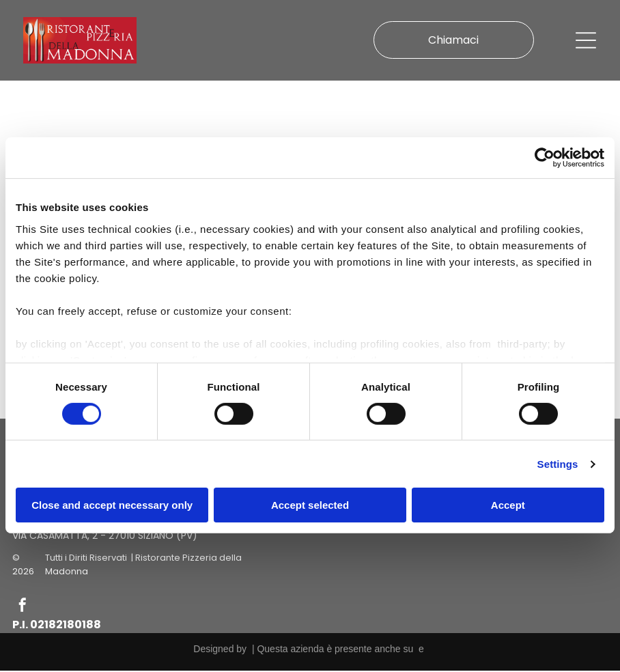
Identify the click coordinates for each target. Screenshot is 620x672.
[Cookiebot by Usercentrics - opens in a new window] (545, 158)
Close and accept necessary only (112, 506)
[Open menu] (586, 41)
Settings (558, 465)
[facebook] (23, 608)
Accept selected (310, 506)
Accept (508, 506)
